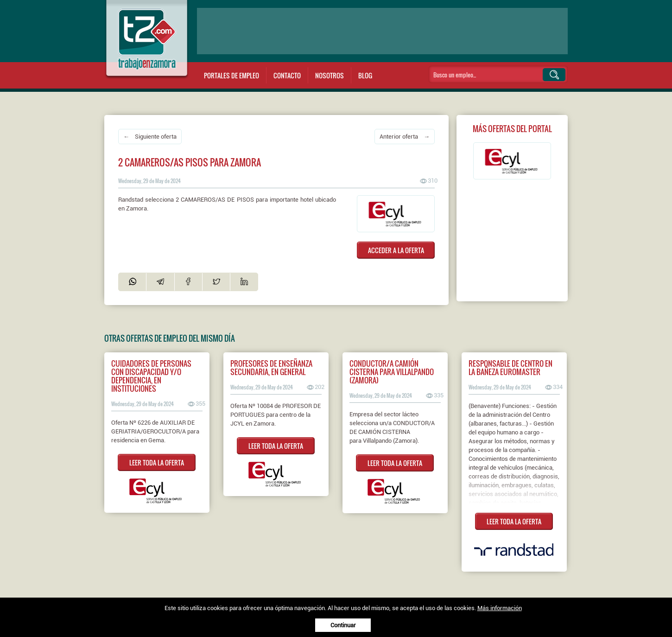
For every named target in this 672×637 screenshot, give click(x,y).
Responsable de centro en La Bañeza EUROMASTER (510, 368)
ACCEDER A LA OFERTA (396, 250)
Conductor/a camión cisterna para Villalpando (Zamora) (392, 372)
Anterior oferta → (405, 137)
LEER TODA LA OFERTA (157, 462)
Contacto (287, 75)
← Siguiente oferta (150, 137)
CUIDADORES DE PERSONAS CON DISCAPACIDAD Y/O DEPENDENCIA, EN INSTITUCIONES (151, 376)
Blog (365, 75)
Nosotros (330, 75)
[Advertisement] (382, 31)
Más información (500, 608)
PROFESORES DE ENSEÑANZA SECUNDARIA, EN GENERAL (271, 368)
